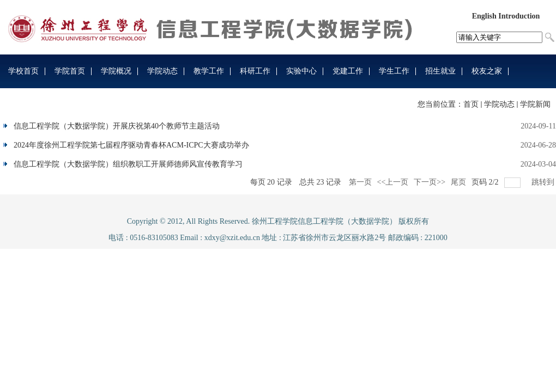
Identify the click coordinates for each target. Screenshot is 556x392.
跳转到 (544, 182)
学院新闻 (535, 104)
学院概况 (116, 71)
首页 (471, 104)
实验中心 (301, 71)
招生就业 (440, 71)
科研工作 (255, 71)
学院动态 (162, 71)
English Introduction (506, 16)
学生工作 (394, 71)
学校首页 (23, 71)
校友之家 (487, 71)
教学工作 (209, 71)
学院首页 (70, 71)
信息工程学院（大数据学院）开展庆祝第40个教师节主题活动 (117, 126)
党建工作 (348, 71)
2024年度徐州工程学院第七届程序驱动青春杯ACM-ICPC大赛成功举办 (131, 145)
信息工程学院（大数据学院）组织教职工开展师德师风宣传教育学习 (128, 164)
